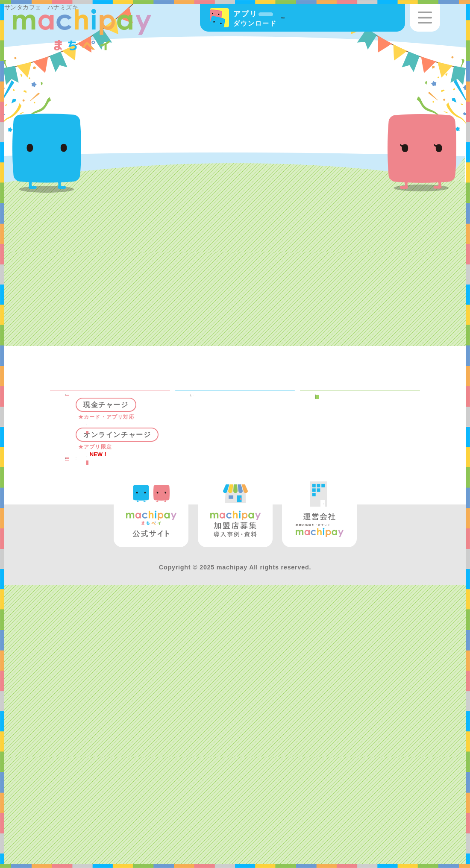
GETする (106, 700)
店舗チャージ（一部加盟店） (134, 512)
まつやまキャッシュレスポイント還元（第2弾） (247, 504)
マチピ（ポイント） (117, 628)
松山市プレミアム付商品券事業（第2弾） (247, 474)
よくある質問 (103, 731)
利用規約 (345, 469)
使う (96, 613)
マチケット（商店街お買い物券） (121, 680)
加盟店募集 (355, 541)
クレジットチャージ (134, 592)
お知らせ (345, 525)
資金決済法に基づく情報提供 (372, 490)
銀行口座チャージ (134, 566)
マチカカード (354, 454)
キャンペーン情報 (237, 422)
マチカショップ (358, 510)
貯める (100, 644)
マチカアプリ (354, 438)
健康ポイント (228, 454)
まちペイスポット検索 (121, 422)
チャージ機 (120, 492)
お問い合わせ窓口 (363, 572)
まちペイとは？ (358, 422)
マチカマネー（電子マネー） (121, 443)
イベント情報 (228, 438)
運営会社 (350, 557)
